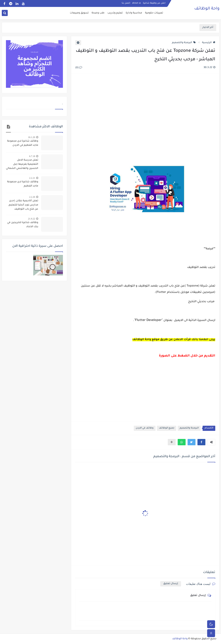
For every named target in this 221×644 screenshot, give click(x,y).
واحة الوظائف (207, 9)
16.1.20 (32, 137)
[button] (201, 442)
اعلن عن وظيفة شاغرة (154, 3)
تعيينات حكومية (154, 13)
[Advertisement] (145, 120)
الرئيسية (209, 43)
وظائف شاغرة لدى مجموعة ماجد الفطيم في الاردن (23, 143)
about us (137, 3)
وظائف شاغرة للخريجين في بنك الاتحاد (23, 225)
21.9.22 (32, 219)
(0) (79, 68)
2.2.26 (32, 197)
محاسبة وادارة (134, 13)
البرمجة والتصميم (184, 43)
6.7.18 (32, 156)
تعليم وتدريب (115, 13)
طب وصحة (98, 13)
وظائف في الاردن (145, 428)
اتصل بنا (126, 3)
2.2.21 (32, 178)
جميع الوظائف (167, 428)
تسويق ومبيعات (79, 13)
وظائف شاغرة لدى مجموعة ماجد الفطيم (23, 184)
